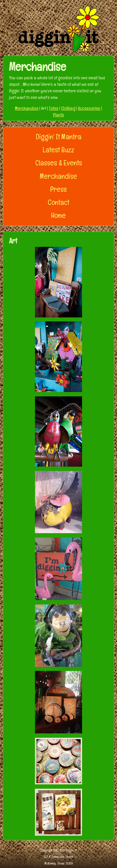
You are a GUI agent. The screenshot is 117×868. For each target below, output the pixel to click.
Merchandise (27, 108)
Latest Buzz (58, 150)
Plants (58, 115)
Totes (54, 108)
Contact (58, 202)
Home (58, 215)
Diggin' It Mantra (59, 137)
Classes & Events (59, 163)
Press (58, 189)
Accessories (89, 108)
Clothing (68, 108)
